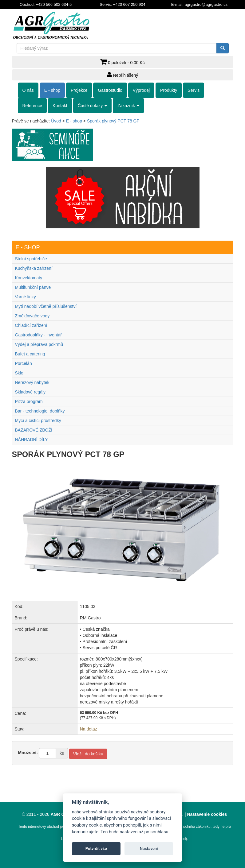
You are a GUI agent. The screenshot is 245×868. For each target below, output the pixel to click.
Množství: (28, 753)
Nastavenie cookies (207, 814)
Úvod (56, 121)
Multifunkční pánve (33, 287)
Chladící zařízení (31, 325)
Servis (194, 90)
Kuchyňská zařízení (34, 268)
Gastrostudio (110, 90)
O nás (28, 90)
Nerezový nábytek (32, 382)
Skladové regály (30, 392)
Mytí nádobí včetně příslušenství (46, 306)
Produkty (169, 90)
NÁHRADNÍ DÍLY (32, 440)
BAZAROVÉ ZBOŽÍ (34, 430)
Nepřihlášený (123, 75)
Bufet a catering (30, 354)
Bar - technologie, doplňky (40, 411)
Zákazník (128, 106)
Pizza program (29, 401)
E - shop (52, 90)
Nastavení (149, 849)
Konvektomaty (29, 278)
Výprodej (141, 90)
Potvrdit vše (96, 849)
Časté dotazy (93, 106)
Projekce (79, 90)
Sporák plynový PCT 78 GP (113, 121)
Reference (32, 106)
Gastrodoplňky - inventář (39, 335)
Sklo (19, 373)
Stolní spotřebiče (31, 259)
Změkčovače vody (32, 316)
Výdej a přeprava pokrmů (39, 344)
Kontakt (60, 106)
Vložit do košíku (88, 754)
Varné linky (26, 297)
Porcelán (24, 363)
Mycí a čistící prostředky (38, 420)
